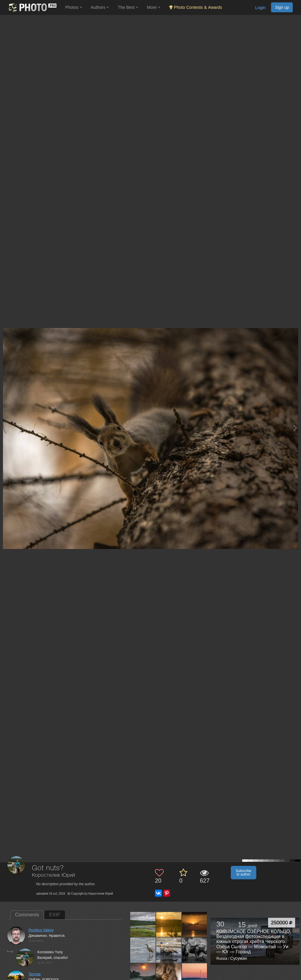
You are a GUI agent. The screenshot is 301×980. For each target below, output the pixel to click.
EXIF (55, 915)
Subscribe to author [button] (244, 873)
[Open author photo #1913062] (143, 924)
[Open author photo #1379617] (195, 976)
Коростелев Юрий (54, 875)
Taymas (35, 974)
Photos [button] (74, 7)
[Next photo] (295, 428)
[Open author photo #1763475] (195, 924)
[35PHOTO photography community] (32, 7)
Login (260, 8)
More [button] (154, 7)
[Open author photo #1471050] (169, 976)
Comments (27, 915)
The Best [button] (128, 7)
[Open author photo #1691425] (143, 976)
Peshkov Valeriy (41, 930)
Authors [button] (100, 7)
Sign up (282, 7)
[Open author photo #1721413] (143, 950)
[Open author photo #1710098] (169, 950)
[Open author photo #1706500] (195, 950)
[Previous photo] (6, 428)
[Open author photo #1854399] (169, 924)
